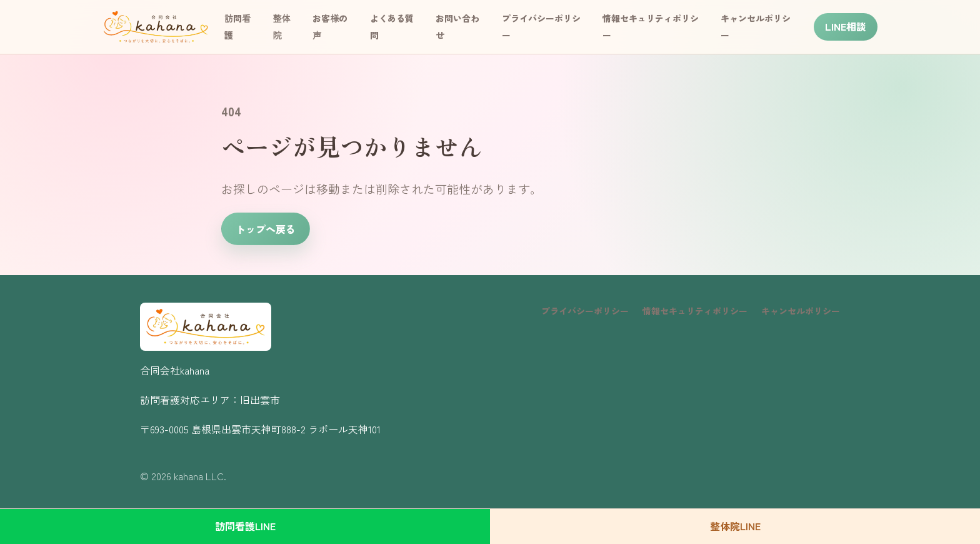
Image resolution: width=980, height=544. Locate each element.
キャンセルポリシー (801, 311)
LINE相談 (846, 26)
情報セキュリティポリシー (695, 311)
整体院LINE (735, 526)
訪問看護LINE (245, 526)
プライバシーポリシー (585, 311)
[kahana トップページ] (156, 27)
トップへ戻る (266, 229)
